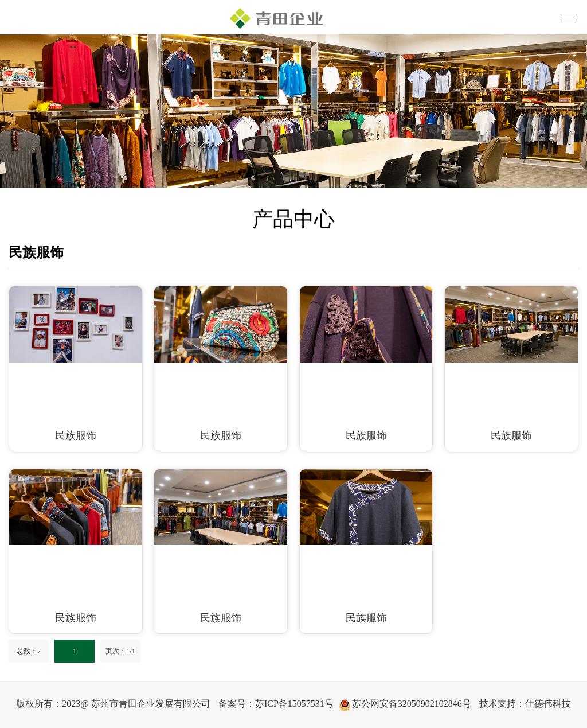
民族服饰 (76, 435)
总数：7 (29, 651)
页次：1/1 (120, 651)
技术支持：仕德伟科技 (525, 704)
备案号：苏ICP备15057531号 (276, 704)
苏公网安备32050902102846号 (405, 704)
